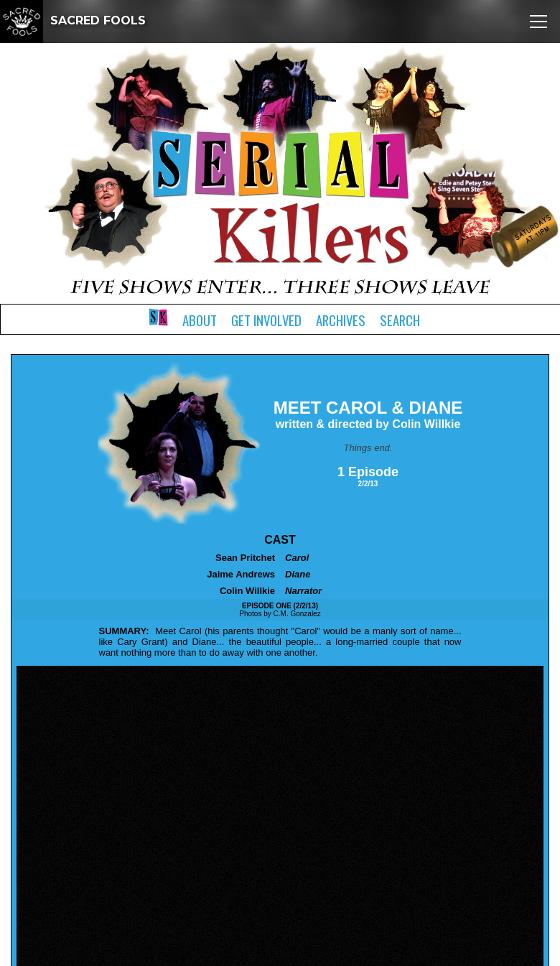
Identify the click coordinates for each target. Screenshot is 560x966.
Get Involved (266, 320)
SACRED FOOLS (73, 20)
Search (400, 320)
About (200, 320)
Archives (341, 320)
